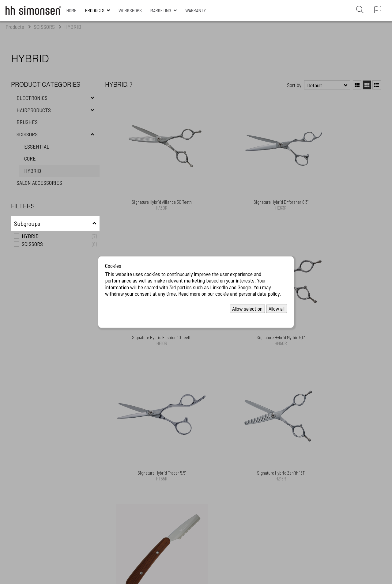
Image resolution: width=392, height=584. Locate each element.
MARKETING (161, 10)
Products (95, 10)
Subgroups (27, 223)
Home (72, 10)
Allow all (277, 309)
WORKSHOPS (130, 10)
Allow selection (247, 309)
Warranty (196, 10)
